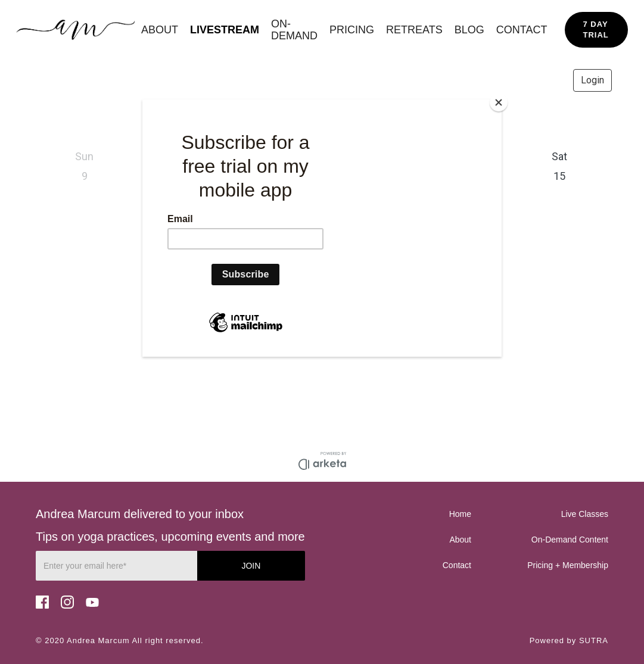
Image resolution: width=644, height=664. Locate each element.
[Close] (499, 102)
